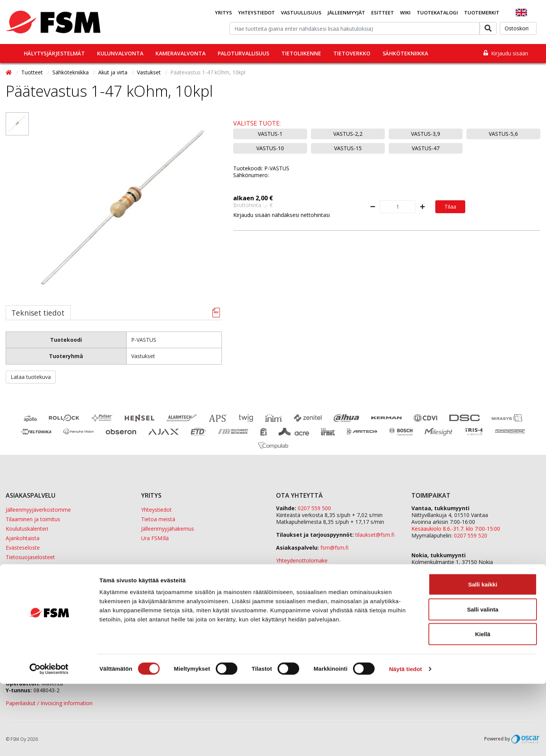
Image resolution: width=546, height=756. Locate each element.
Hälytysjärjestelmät (54, 53)
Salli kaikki (483, 656)
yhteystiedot (384, 573)
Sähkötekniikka (405, 53)
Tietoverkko (352, 53)
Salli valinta (483, 681)
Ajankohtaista (23, 538)
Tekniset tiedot (38, 313)
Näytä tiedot (406, 741)
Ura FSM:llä (155, 538)
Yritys (224, 13)
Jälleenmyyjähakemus (168, 529)
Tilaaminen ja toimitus (33, 519)
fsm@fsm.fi (334, 548)
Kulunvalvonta (120, 53)
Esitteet (383, 13)
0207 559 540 (471, 576)
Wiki (405, 13)
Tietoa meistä (158, 519)
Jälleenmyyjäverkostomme (38, 510)
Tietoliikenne (301, 53)
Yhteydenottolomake (302, 560)
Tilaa (450, 207)
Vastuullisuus (301, 13)
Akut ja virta (114, 72)
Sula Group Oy (429, 609)
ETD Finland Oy (430, 595)
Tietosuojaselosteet (30, 557)
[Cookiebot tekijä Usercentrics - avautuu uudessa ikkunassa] (49, 741)
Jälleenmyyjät (346, 13)
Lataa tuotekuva (31, 377)
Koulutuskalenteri (27, 529)
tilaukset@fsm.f (375, 535)
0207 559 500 (314, 508)
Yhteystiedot (257, 13)
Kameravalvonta (180, 53)
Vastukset (150, 72)
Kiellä (483, 706)
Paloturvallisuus (243, 53)
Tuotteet (33, 72)
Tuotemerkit (482, 13)
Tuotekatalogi (437, 13)
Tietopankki (20, 567)
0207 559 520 (471, 535)
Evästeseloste (23, 548)
